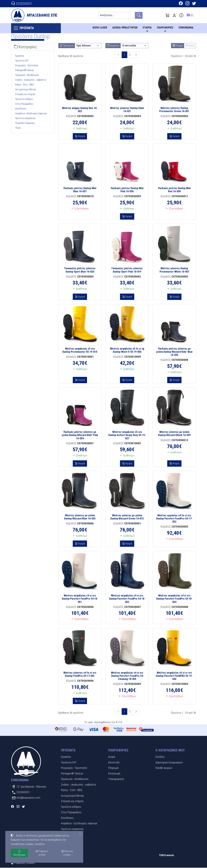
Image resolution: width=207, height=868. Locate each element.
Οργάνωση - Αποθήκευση (27, 75)
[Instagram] (187, 4)
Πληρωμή (113, 768)
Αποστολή (114, 763)
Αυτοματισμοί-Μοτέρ (26, 90)
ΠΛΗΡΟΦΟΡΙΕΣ (165, 28)
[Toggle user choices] (174, 15)
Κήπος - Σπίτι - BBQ (25, 85)
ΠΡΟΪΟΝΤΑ (28, 28)
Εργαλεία (20, 56)
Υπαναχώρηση (116, 779)
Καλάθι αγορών (164, 768)
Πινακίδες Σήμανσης (25, 123)
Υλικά (18, 128)
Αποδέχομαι (19, 853)
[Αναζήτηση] (117, 15)
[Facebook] (181, 4)
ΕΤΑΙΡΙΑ (147, 28)
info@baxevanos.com (28, 798)
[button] (168, 15)
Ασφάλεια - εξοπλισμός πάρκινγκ (31, 114)
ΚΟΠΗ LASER (100, 28)
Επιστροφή (114, 774)
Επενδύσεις (21, 109)
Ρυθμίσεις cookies (23, 863)
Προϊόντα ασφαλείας (25, 119)
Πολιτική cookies (67, 853)
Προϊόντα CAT (22, 61)
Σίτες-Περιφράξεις (24, 104)
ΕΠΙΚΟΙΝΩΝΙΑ (186, 28)
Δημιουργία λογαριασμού (169, 763)
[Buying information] (181, 15)
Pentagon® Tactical (24, 71)
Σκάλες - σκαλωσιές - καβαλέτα (31, 80)
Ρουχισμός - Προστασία (27, 66)
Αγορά (81, 137)
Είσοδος (160, 757)
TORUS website (166, 856)
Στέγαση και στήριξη (25, 95)
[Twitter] (194, 4)
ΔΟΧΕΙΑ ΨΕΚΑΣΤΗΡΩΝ (125, 28)
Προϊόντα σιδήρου (24, 99)
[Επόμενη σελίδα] (136, 55)
